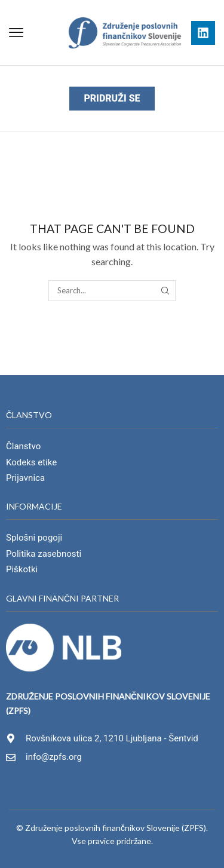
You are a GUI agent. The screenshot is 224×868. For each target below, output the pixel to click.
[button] (16, 33)
